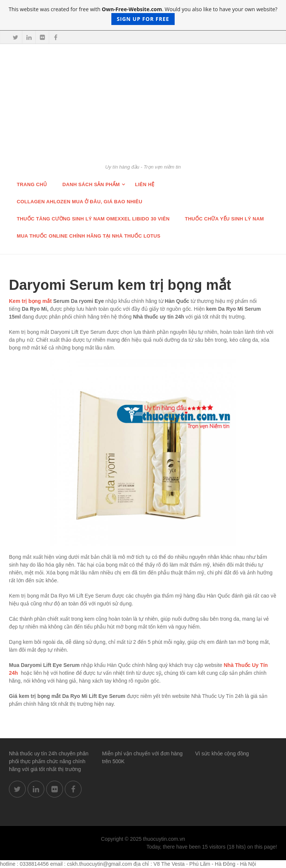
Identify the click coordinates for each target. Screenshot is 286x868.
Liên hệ (145, 184)
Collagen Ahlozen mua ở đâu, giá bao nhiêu (80, 202)
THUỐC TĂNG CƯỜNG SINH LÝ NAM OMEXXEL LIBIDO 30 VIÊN (93, 219)
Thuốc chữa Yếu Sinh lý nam (224, 219)
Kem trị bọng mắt (30, 301)
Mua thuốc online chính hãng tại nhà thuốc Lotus (89, 236)
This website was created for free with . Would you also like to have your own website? (143, 15)
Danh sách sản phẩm (91, 184)
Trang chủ (32, 184)
